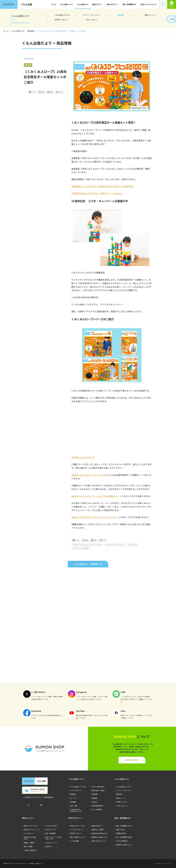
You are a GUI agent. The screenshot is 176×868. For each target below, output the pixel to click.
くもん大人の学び (51, 826)
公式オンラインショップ (148, 4)
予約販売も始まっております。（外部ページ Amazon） (97, 193)
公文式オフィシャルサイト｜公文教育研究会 (39, 797)
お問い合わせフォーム (99, 841)
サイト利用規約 (97, 810)
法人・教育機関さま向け (124, 837)
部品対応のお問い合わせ (100, 833)
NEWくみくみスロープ (116, 545)
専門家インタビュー (62, 20)
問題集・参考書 (29, 843)
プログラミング (51, 830)
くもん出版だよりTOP (62, 15)
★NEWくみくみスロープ (83, 457)
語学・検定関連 (51, 833)
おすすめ (133, 545)
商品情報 (121, 15)
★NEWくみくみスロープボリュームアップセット (94, 517)
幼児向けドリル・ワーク (32, 830)
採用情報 (95, 798)
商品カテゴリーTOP (30, 826)
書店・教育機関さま (129, 4)
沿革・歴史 (74, 806)
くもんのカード (29, 833)
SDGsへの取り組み (98, 787)
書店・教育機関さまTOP (124, 826)
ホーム (54, 4)
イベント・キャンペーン (91, 15)
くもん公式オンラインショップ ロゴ (44, 749)
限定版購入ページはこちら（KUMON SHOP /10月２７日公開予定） (103, 186)
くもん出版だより (83, 4)
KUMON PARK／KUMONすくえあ (76, 810)
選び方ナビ (49, 847)
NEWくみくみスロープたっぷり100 (88, 545)
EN (173, 19)
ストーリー (74, 798)
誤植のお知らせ (97, 826)
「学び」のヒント (91, 20)
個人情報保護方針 (97, 806)
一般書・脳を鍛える (30, 850)
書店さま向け (121, 830)
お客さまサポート (112, 4)
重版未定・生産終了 (98, 830)
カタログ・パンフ (51, 843)
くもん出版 (26, 4)
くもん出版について (66, 4)
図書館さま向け (121, 833)
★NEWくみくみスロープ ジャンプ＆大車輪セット (95, 496)
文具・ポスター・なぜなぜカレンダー (53, 838)
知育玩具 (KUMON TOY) (30, 838)
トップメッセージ (76, 790)
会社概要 (73, 802)
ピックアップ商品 (81, 548)
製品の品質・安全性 (98, 790)
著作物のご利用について (100, 837)
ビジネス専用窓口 (122, 841)
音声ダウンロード (76, 833)
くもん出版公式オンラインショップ (172, 4)
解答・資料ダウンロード (78, 837)
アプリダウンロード (77, 830)
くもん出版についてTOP (78, 787)
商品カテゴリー (97, 4)
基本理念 (73, 794)
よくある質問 (74, 841)
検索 (163, 4)
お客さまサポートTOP (77, 826)
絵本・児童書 (28, 847)
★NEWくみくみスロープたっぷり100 (89, 475)
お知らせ (95, 802)
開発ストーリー (150, 15)
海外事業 (95, 794)
